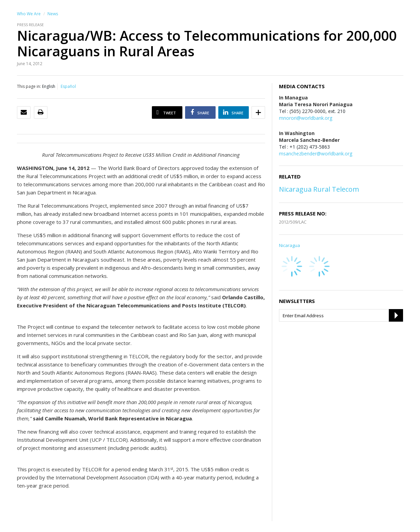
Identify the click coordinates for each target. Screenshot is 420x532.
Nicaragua (289, 245)
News (53, 14)
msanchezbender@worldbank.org (316, 154)
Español (68, 86)
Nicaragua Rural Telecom (319, 189)
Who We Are (29, 14)
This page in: (29, 86)
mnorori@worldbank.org (306, 118)
